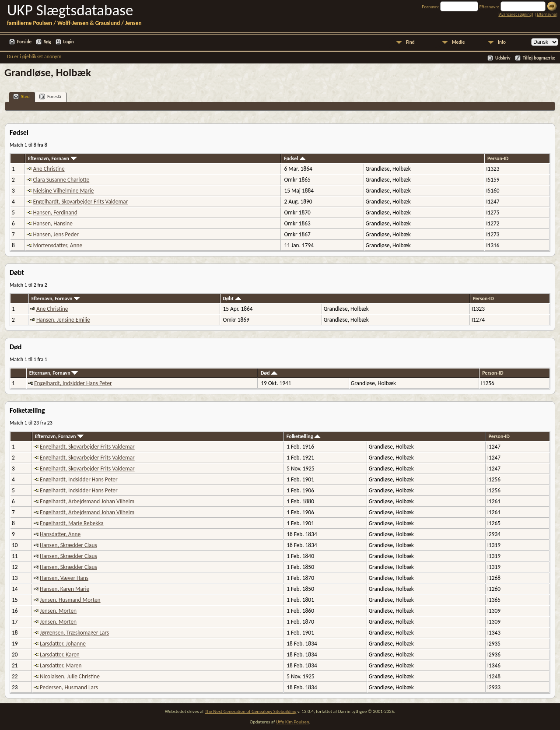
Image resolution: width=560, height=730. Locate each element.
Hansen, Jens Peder (56, 234)
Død (269, 373)
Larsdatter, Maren (61, 665)
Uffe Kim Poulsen (293, 722)
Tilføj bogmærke (539, 58)
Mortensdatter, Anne (58, 245)
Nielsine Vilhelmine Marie (63, 191)
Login (69, 42)
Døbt (232, 298)
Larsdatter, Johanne (63, 644)
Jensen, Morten (58, 611)
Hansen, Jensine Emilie (63, 320)
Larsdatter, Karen (60, 655)
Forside (24, 42)
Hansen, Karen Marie (65, 589)
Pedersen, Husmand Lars (69, 687)
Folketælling (304, 436)
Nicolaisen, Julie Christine (70, 676)
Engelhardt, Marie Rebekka (72, 523)
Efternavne (546, 14)
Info (502, 42)
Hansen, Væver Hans (64, 578)
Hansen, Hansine (52, 223)
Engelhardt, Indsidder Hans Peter (73, 383)
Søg (47, 42)
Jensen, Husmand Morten (70, 600)
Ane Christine (49, 169)
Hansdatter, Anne (60, 534)
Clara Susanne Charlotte (61, 180)
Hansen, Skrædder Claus (68, 545)
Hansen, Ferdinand (55, 212)
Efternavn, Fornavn (52, 158)
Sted (21, 97)
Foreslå (50, 97)
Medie (458, 42)
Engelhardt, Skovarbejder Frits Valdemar (80, 202)
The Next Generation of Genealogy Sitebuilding (250, 711)
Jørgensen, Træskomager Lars (74, 633)
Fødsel (295, 158)
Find (410, 42)
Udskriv (503, 58)
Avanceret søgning (516, 14)
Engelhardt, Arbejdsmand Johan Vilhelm (87, 501)
